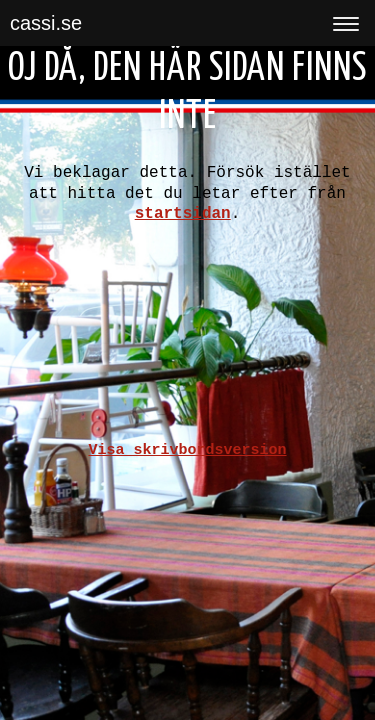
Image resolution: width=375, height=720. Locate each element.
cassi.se (46, 23)
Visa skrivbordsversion (187, 450)
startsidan (183, 214)
